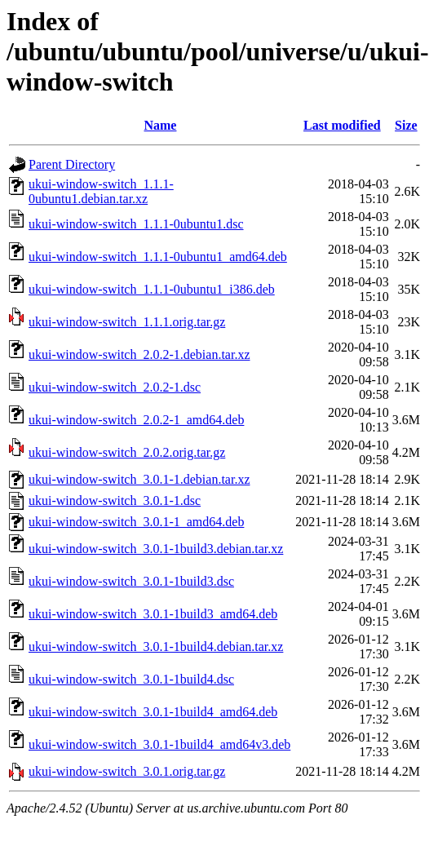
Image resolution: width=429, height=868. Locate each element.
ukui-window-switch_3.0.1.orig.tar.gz (127, 771)
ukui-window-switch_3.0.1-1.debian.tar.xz (139, 479)
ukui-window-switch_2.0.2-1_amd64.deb (136, 420)
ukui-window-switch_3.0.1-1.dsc (115, 500)
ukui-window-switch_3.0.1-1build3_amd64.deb (153, 614)
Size (406, 125)
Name (160, 125)
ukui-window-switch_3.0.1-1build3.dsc (131, 581)
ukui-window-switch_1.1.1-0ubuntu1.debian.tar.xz (101, 191)
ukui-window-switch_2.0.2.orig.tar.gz (127, 452)
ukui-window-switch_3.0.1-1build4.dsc (131, 679)
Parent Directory (72, 164)
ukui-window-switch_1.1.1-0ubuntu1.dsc (136, 224)
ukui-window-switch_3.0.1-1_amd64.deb (136, 522)
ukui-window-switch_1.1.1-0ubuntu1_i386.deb (152, 289)
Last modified (342, 125)
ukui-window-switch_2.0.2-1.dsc (115, 387)
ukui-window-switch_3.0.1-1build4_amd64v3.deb (159, 744)
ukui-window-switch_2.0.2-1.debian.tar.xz (139, 354)
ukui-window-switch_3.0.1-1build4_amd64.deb (153, 712)
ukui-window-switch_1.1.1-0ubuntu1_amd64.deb (158, 257)
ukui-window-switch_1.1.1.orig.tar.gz (127, 322)
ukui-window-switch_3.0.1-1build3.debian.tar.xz (156, 549)
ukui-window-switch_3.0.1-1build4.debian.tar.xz (156, 647)
